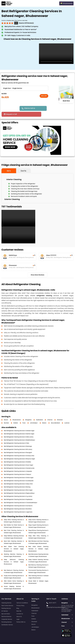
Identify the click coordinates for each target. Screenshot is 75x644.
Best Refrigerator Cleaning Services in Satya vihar (18, 478)
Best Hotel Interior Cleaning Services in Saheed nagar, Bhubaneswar (38, 543)
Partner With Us (21, 616)
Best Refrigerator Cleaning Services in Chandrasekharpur (21, 497)
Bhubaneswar (17, 414)
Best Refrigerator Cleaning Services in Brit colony (18, 443)
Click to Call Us (30, 108)
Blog (18, 602)
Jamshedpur (34, 417)
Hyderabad (39, 414)
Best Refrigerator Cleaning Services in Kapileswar (18, 494)
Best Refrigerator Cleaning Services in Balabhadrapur (19, 434)
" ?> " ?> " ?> (25, 88)
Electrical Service (6, 611)
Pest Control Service (7, 600)
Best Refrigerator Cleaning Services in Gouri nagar (19, 459)
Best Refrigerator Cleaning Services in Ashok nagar (19, 472)
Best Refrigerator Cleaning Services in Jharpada (18, 465)
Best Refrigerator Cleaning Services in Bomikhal (18, 503)
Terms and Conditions (66, 639)
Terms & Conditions (22, 597)
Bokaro (44, 417)
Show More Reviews (37, 269)
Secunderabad (55, 417)
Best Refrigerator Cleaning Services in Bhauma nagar (19, 453)
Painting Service (6, 602)
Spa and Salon (6, 608)
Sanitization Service (7, 619)
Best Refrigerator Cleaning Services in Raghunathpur (19, 487)
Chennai (50, 414)
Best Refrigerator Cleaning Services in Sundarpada (19, 475)
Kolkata (16, 417)
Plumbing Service (6, 616)
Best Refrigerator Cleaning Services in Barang (17, 481)
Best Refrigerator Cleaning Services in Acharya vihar (19, 450)
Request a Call (53, 108)
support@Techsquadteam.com (56, 601)
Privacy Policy (20, 600)
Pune (24, 417)
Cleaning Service (6, 597)
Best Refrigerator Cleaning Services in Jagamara (18, 506)
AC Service (5, 605)
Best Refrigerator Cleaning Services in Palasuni (17, 469)
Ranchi (6, 414)
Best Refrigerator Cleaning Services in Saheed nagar (19, 425)
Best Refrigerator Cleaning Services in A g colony (18, 490)
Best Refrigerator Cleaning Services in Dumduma (18, 500)
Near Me (19, 605)
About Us (19, 611)
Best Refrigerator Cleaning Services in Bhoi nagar (18, 484)
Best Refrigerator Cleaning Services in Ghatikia (17, 456)
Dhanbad (60, 414)
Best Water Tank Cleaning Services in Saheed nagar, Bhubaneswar (14, 543)
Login (18, 613)
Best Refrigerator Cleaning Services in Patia (16, 437)
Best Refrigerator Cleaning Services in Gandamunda (19, 462)
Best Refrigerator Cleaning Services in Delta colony (19, 431)
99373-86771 (52, 597)
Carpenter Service (7, 613)
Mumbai (6, 417)
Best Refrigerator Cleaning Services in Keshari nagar (19, 428)
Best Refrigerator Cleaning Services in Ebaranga (18, 440)
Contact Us (20, 608)
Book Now (66, 101)
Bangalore (28, 414)
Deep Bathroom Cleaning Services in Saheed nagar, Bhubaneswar (14, 556)
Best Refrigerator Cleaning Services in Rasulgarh (18, 447)
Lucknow (67, 417)
